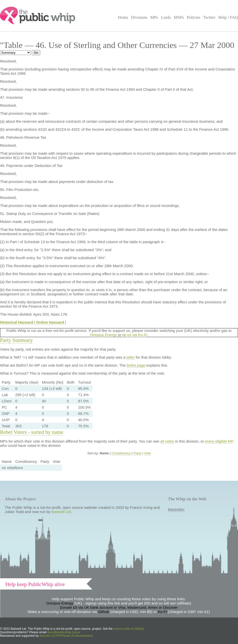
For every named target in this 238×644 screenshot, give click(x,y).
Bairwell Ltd (61, 512)
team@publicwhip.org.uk (64, 632)
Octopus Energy (103, 335)
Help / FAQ (228, 17)
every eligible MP (219, 441)
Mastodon (176, 509)
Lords (166, 17)
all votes (167, 441)
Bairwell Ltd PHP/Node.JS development (66, 636)
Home (123, 17)
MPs (154, 17)
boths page (136, 365)
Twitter (209, 17)
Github (104, 612)
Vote (148, 453)
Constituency (121, 453)
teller (131, 357)
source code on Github (129, 629)
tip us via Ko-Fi (135, 335)
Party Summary (16, 340)
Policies (194, 17)
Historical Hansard (17, 322)
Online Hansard (50, 322)
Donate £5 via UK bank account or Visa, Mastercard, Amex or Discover (119, 607)
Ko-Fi (162, 612)
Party (138, 453)
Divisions (139, 17)
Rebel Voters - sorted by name (32, 432)
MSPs (179, 17)
